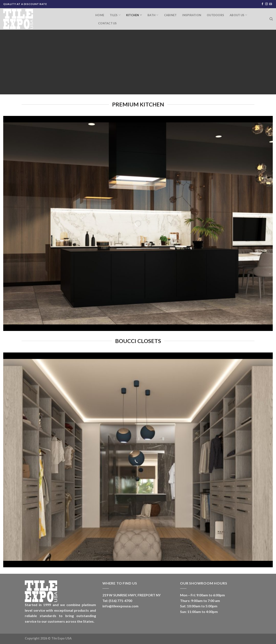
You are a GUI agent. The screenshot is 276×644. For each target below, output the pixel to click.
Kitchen (134, 15)
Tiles (115, 15)
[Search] (271, 19)
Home (100, 15)
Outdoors (215, 15)
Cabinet (170, 15)
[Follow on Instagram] (267, 4)
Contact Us (107, 23)
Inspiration (192, 15)
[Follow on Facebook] (262, 4)
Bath (153, 15)
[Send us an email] (271, 4)
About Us (238, 15)
